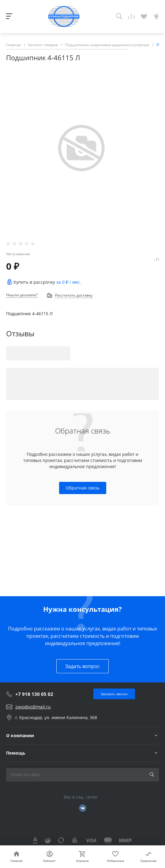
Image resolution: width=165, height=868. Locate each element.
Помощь (16, 753)
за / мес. (69, 282)
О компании (20, 735)
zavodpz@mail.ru (33, 707)
